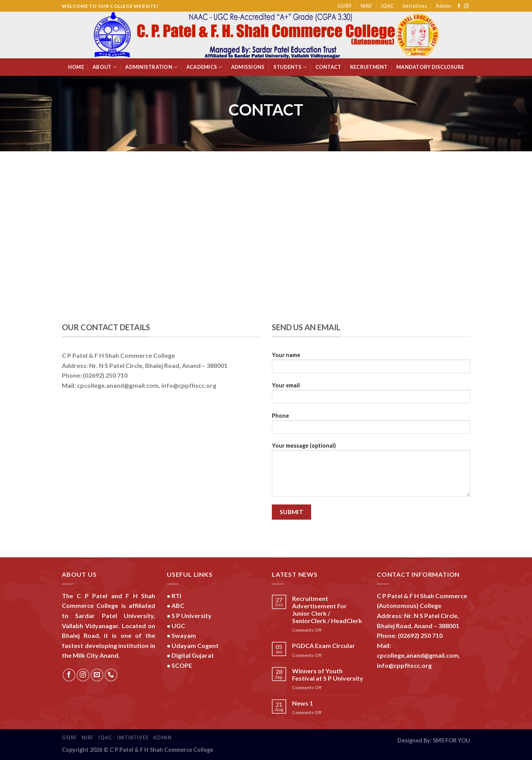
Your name (371, 365)
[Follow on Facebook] (459, 6)
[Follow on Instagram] (466, 6)
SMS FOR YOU (451, 740)
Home (76, 67)
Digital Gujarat (193, 655)
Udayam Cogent (195, 645)
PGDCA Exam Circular (324, 645)
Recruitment (369, 67)
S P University (192, 616)
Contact (328, 67)
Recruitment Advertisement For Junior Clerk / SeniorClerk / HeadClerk (327, 610)
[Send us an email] (97, 675)
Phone (371, 426)
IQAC (388, 6)
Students (290, 67)
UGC (178, 626)
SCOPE (182, 665)
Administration (151, 67)
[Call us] (111, 675)
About (105, 67)
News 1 (303, 703)
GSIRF (345, 6)
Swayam (184, 635)
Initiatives (415, 6)
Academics (204, 67)
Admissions (248, 67)
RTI (176, 596)
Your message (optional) (371, 472)
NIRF (366, 6)
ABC (178, 605)
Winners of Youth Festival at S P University (328, 674)
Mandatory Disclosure (430, 67)
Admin (443, 6)
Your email (371, 395)
